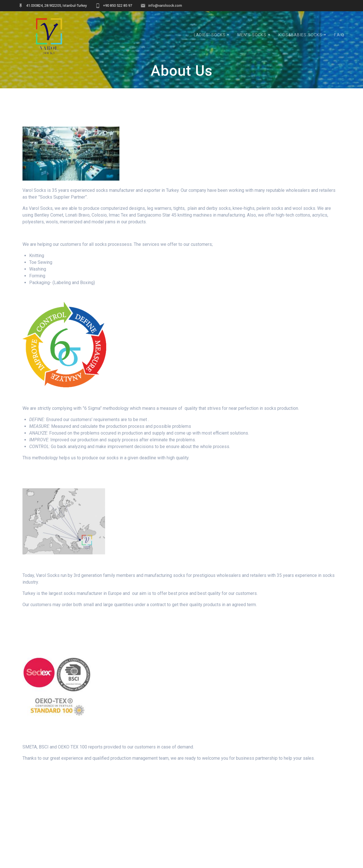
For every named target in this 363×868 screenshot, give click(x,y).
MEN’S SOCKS (252, 35)
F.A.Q (339, 35)
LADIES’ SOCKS (210, 35)
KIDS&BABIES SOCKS (300, 35)
